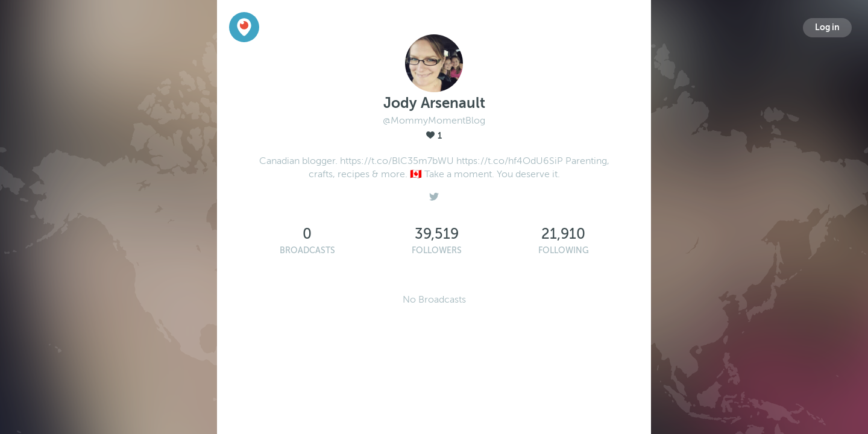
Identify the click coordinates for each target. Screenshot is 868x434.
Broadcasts (307, 250)
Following (564, 250)
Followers (437, 250)
